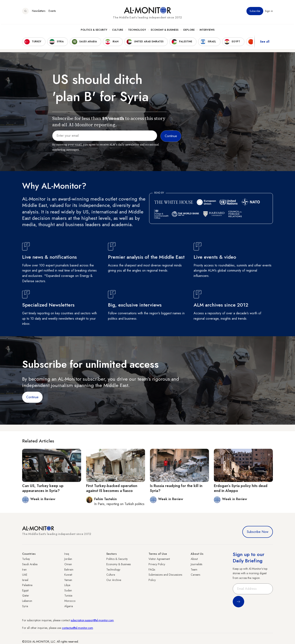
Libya (67, 585)
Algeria (69, 606)
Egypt (25, 590)
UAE (25, 575)
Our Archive (114, 580)
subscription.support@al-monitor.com (92, 620)
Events (52, 12)
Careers (195, 575)
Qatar (26, 596)
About (194, 559)
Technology (137, 31)
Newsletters (39, 12)
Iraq (67, 554)
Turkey (26, 559)
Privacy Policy (157, 564)
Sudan (68, 590)
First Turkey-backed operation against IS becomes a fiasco (112, 488)
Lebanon (27, 601)
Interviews (207, 31)
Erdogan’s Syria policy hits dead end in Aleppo (241, 488)
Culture (118, 31)
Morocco (70, 601)
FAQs (152, 570)
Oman (68, 564)
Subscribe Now (258, 532)
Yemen (68, 580)
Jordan (68, 559)
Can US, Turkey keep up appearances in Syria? (43, 488)
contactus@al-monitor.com (77, 628)
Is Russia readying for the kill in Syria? (176, 488)
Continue (32, 397)
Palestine (27, 585)
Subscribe (255, 12)
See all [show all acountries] (265, 43)
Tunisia (68, 596)
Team (194, 570)
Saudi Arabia (30, 564)
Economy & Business (165, 31)
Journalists (196, 564)
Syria (25, 606)
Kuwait (68, 575)
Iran (24, 570)
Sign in (269, 12)
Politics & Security (94, 31)
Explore (189, 31)
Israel (25, 580)
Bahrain (69, 570)
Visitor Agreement (159, 559)
